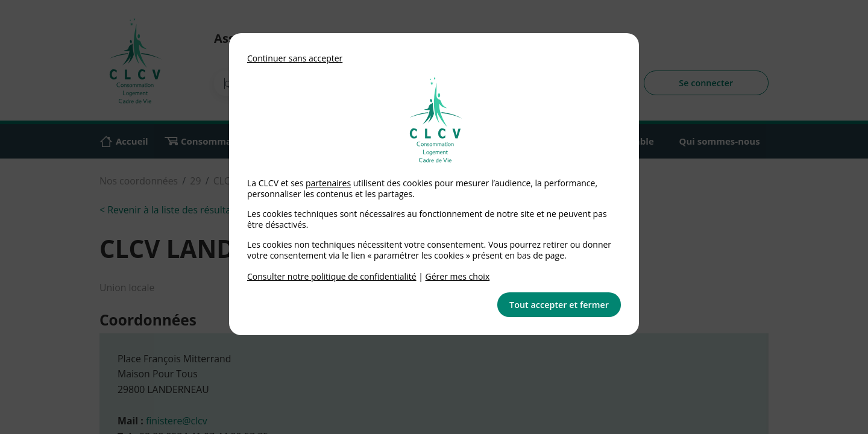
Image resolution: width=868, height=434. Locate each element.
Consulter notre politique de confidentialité (332, 276)
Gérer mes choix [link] (458, 276)
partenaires (328, 183)
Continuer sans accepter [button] (295, 58)
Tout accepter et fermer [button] (559, 305)
